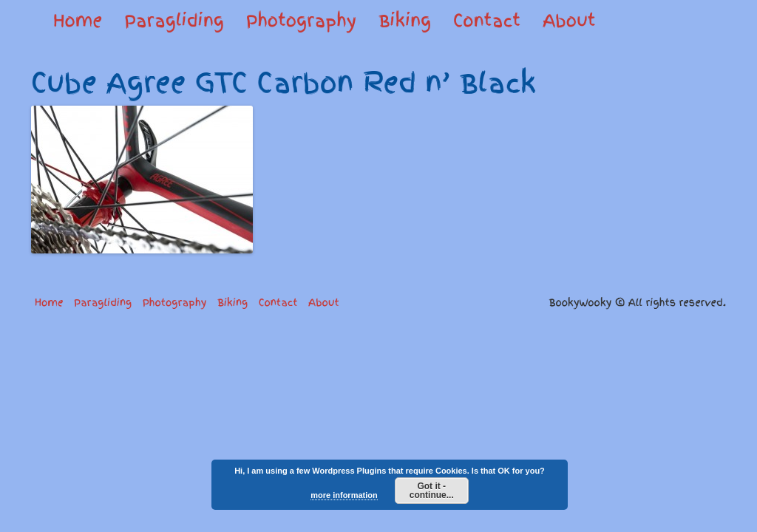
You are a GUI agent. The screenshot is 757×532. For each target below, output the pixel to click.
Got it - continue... (432, 491)
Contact (487, 20)
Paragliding (174, 20)
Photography (301, 20)
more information (344, 495)
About (569, 20)
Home (78, 20)
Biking (405, 20)
